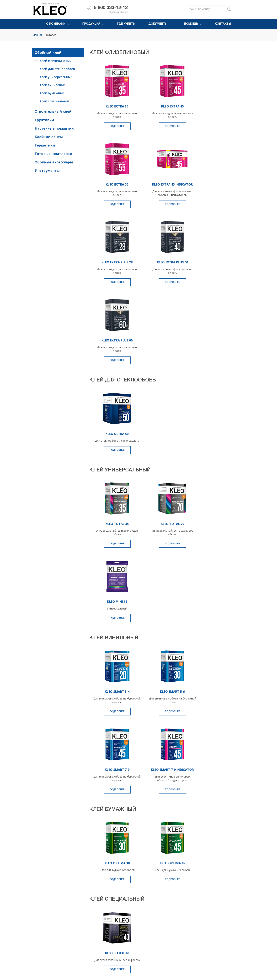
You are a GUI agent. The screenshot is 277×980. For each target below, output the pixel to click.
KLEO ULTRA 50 (114, 356)
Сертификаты (193, 930)
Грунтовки (44, 120)
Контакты (223, 24)
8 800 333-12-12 (111, 8)
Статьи (229, 936)
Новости (143, 930)
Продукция (91, 24)
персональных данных (194, 887)
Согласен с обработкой (176, 887)
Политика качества (150, 936)
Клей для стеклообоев (57, 69)
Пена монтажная (104, 924)
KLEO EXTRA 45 (163, 106)
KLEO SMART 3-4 (114, 542)
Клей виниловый (52, 85)
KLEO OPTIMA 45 (163, 718)
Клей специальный (54, 101)
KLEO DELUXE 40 (114, 808)
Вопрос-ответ (233, 930)
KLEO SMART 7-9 (213, 542)
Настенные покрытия (54, 128)
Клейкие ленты (49, 137)
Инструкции (192, 942)
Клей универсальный (56, 77)
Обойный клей (48, 52)
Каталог (51, 35)
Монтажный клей (43, 930)
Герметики (45, 145)
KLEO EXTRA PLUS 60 (114, 262)
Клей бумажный (52, 93)
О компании (56, 24)
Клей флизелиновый (55, 61)
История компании (150, 924)
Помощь (191, 24)
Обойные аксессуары (54, 162)
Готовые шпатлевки (53, 154)
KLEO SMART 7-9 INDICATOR (114, 622)
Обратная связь (235, 924)
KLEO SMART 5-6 (163, 542)
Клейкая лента (41, 936)
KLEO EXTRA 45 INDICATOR (114, 184)
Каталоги (191, 936)
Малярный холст (104, 930)
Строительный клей (53, 111)
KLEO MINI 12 (213, 449)
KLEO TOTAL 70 (163, 449)
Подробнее (114, 126)
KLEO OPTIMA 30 (114, 718)
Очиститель (74, 936)
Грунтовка (73, 924)
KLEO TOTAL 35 (114, 449)
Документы (158, 24)
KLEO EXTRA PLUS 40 (213, 184)
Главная (37, 35)
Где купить (126, 24)
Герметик (72, 930)
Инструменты (47, 171)
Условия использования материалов (224, 965)
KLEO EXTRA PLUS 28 (163, 184)
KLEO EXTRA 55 (213, 106)
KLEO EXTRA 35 (114, 106)
